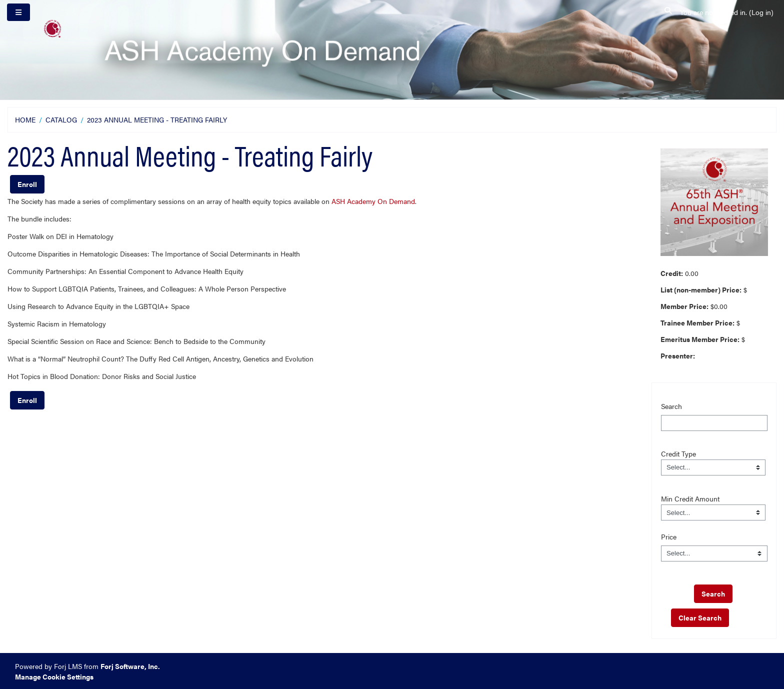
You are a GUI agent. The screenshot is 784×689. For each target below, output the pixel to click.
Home (25, 119)
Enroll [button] (27, 184)
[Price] (714, 553)
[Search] (714, 423)
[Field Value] (713, 467)
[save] (713, 594)
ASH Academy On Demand (373, 201)
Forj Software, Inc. (130, 666)
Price (669, 536)
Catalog (61, 119)
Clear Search (700, 617)
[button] (668, 12)
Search (671, 406)
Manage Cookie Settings (54, 676)
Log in (761, 12)
